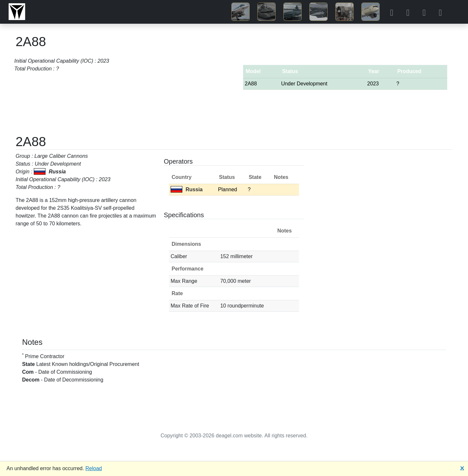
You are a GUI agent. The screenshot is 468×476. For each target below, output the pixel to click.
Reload (94, 468)
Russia (187, 189)
